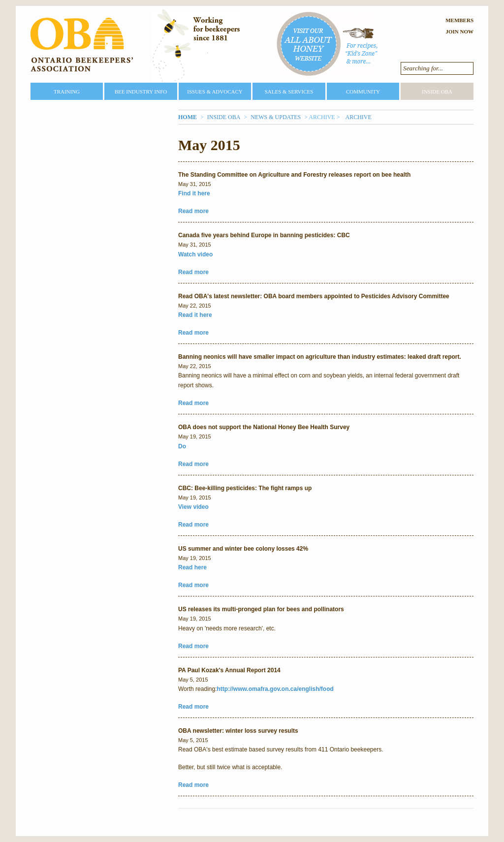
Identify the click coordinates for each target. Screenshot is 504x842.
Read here (192, 567)
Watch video (195, 254)
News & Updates (276, 117)
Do (182, 446)
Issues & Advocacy (215, 92)
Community (363, 92)
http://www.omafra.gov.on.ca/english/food (275, 689)
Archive (358, 117)
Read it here (195, 315)
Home (188, 117)
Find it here (194, 193)
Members (459, 20)
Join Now (459, 31)
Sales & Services (289, 92)
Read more (193, 211)
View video (193, 507)
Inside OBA (437, 92)
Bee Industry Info (141, 92)
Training (67, 92)
